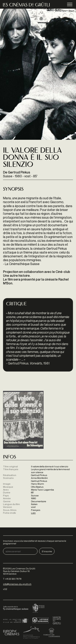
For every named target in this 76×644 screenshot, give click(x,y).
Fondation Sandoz (31, 633)
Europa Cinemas (11, 633)
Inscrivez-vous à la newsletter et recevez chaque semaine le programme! (35, 542)
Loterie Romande (41, 620)
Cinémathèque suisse (16, 608)
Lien (33, 513)
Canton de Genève (39, 608)
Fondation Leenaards (52, 633)
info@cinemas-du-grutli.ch (17, 584)
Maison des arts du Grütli (57, 620)
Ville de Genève (16, 620)
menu (70, 5)
